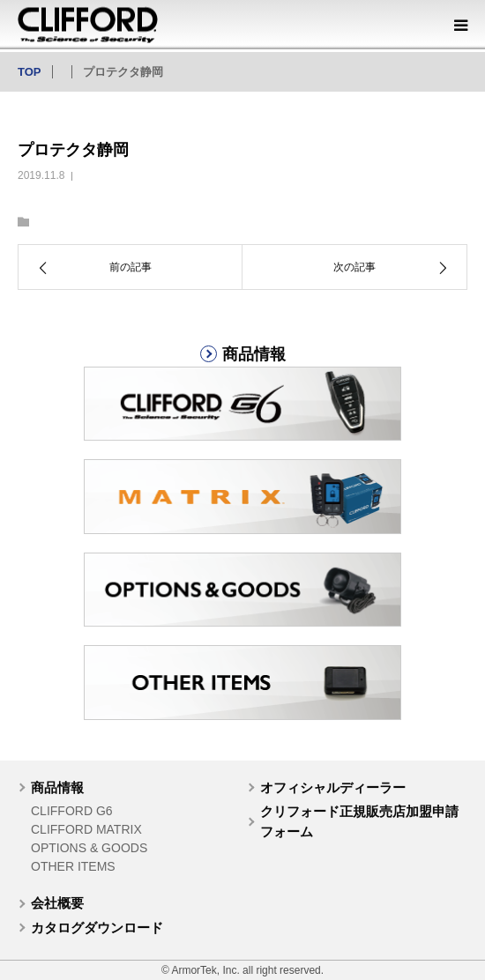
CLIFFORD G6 (72, 811)
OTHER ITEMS (73, 866)
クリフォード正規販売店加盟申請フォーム (359, 821)
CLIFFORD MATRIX (86, 829)
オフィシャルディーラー (333, 787)
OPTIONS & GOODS (89, 848)
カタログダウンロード (97, 928)
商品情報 (57, 787)
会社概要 (57, 903)
